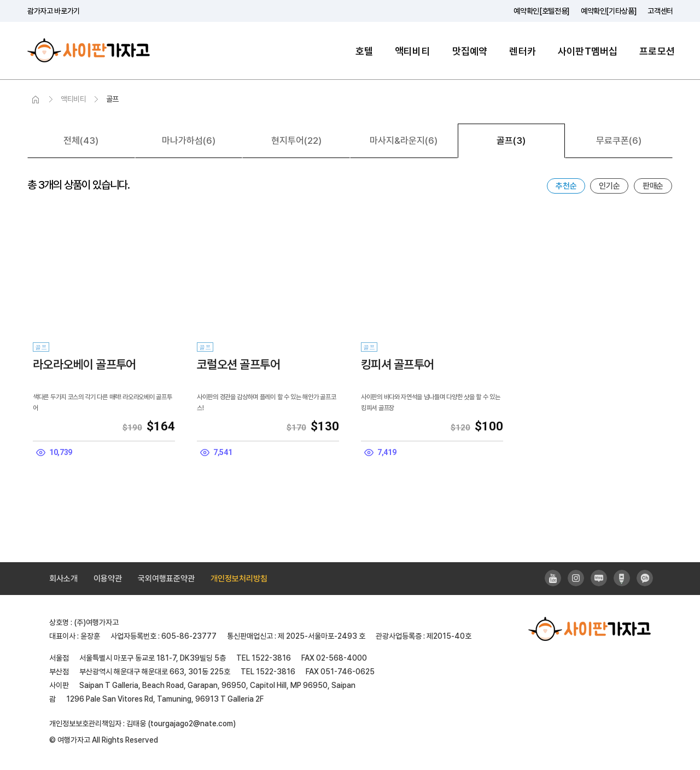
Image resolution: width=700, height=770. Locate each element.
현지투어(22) (296, 141)
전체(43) (81, 141)
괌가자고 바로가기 (54, 11)
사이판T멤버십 (588, 51)
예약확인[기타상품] (609, 11)
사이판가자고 (89, 51)
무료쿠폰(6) (619, 141)
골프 (112, 99)
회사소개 (63, 579)
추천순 (566, 186)
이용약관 (108, 579)
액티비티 (413, 51)
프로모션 (657, 51)
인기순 (609, 186)
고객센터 (660, 11)
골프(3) (511, 141)
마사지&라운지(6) (404, 141)
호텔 (364, 51)
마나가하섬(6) (189, 141)
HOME (36, 100)
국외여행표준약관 (166, 579)
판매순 (653, 186)
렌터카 (523, 51)
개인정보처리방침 (239, 579)
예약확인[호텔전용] (542, 11)
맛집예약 (470, 51)
